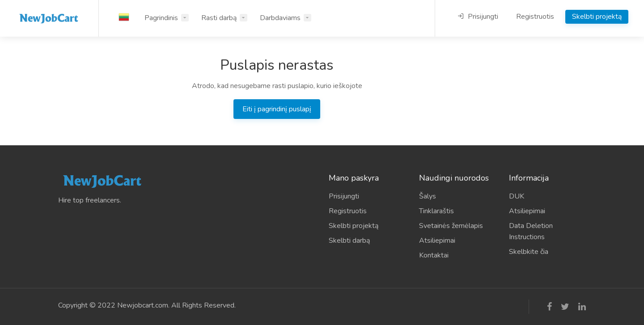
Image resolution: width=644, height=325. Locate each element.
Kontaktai (434, 255)
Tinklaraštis (436, 211)
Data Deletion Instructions (531, 231)
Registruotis (535, 17)
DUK (517, 196)
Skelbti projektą (597, 17)
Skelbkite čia (529, 252)
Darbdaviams (280, 18)
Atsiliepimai (437, 241)
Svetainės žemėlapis (451, 226)
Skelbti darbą (349, 241)
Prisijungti (478, 17)
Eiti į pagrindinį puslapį (277, 109)
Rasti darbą (219, 18)
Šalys (428, 196)
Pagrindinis (161, 18)
